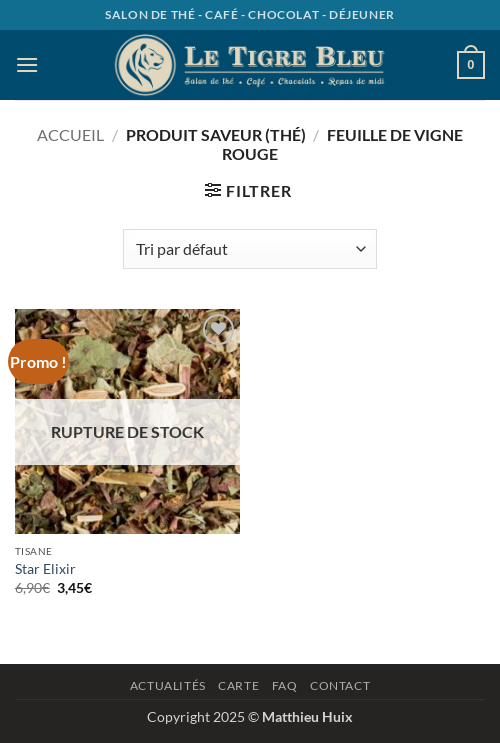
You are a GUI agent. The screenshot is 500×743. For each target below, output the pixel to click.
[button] (27, 64)
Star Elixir (45, 569)
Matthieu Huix (307, 716)
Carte (238, 685)
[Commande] (250, 249)
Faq (285, 685)
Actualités (168, 685)
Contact (340, 685)
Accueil (70, 134)
